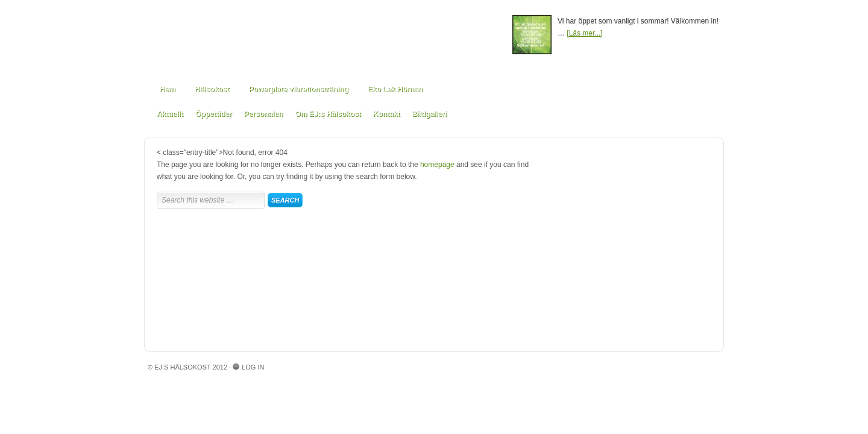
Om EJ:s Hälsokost (328, 114)
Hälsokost (212, 89)
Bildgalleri (429, 114)
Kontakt (387, 114)
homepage (437, 165)
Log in (253, 367)
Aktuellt (170, 114)
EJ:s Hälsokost (329, 38)
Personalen (264, 114)
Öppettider (214, 114)
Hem (168, 89)
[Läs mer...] (584, 33)
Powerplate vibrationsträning (298, 89)
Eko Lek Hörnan (395, 89)
